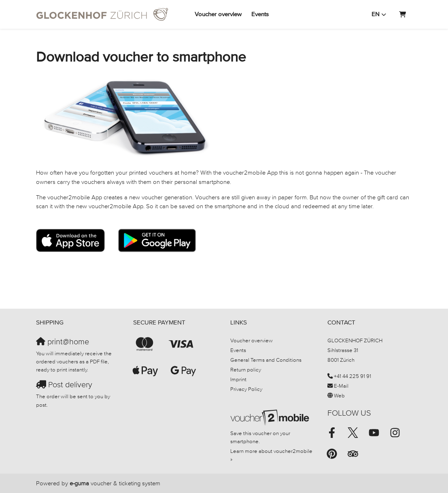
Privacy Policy (246, 389)
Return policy (246, 370)
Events (260, 14)
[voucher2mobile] (271, 417)
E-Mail (341, 386)
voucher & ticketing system (115, 483)
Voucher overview (218, 14)
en (376, 14)
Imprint (238, 379)
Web (339, 396)
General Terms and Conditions (266, 360)
